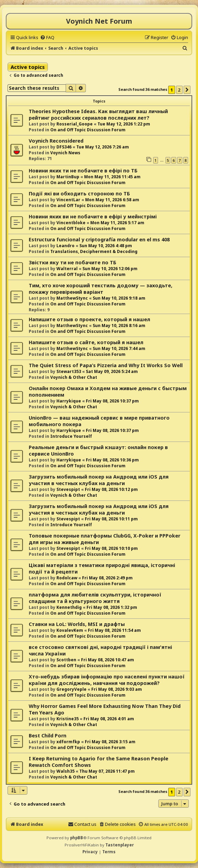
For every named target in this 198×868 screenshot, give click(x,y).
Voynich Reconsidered (56, 141)
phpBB (77, 838)
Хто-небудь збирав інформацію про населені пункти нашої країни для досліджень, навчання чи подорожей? (107, 680)
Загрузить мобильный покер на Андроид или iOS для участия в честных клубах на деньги (99, 480)
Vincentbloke (71, 223)
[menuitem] (47, 37)
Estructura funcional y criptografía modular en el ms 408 (99, 239)
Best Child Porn (48, 736)
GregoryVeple (71, 689)
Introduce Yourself (71, 436)
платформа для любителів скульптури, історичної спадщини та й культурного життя (95, 598)
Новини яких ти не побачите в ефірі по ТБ (83, 171)
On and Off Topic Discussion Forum (88, 130)
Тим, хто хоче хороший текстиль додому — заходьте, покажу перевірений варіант (101, 289)
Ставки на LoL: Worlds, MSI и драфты (77, 624)
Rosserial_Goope (75, 124)
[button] (187, 90)
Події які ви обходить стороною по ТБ (79, 194)
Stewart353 (69, 371)
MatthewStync (72, 298)
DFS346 (64, 147)
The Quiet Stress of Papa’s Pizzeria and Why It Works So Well (106, 365)
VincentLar (68, 200)
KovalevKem (70, 630)
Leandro (65, 246)
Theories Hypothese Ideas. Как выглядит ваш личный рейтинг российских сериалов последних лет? (98, 114)
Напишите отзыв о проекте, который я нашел (89, 319)
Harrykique (69, 401)
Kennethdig (69, 607)
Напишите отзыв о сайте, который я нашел (86, 342)
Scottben (66, 660)
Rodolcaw (67, 578)
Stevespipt (68, 489)
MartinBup (68, 177)
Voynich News (65, 153)
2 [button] (179, 90)
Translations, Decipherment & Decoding (94, 251)
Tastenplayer (120, 845)
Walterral (67, 269)
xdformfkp (68, 742)
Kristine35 (68, 719)
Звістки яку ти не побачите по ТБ (72, 262)
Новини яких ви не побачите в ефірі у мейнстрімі (93, 216)
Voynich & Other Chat (74, 377)
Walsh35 (65, 771)
